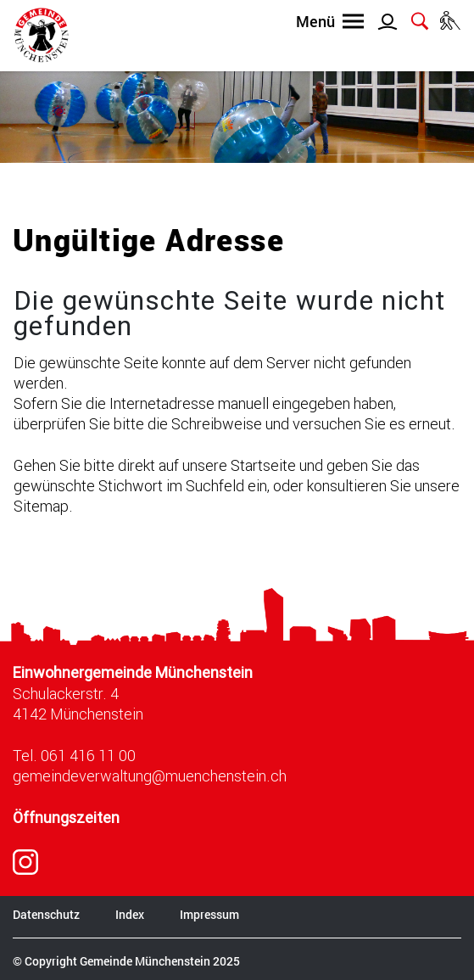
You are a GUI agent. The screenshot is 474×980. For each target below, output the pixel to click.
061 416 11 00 (88, 755)
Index (130, 914)
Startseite (263, 465)
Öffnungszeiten (66, 818)
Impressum (209, 914)
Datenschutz (46, 914)
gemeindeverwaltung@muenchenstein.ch (150, 776)
